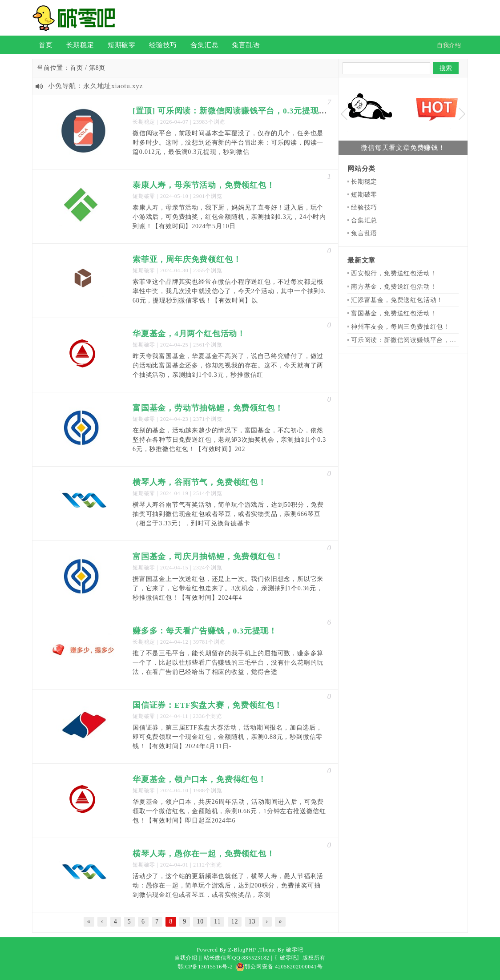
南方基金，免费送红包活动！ (394, 287)
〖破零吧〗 (288, 958)
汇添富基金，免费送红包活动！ (397, 300)
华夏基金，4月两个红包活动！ (189, 334)
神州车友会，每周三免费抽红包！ (400, 327)
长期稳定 (80, 45)
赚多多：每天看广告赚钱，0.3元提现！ (205, 631)
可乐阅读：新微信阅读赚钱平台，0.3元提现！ (418, 340)
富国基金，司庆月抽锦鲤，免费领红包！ (208, 557)
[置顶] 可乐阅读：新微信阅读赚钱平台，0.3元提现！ (230, 111)
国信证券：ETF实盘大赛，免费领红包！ (208, 705)
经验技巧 (163, 45)
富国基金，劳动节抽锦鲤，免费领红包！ (208, 408)
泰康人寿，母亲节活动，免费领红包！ (204, 185)
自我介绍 (186, 958)
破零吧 (294, 950)
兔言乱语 (246, 45)
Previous (344, 114)
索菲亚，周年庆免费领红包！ (187, 259)
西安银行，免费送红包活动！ (394, 273)
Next (462, 114)
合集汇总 (204, 45)
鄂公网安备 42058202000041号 (279, 967)
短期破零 (122, 45)
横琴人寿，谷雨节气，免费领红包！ (200, 482)
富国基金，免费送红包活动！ (394, 313)
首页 (46, 45)
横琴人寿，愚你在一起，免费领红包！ (204, 854)
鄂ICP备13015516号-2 (205, 967)
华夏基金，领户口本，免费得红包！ (200, 779)
